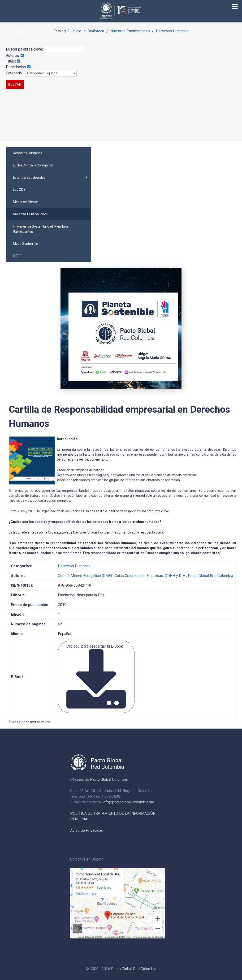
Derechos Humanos (74, 566)
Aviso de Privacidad (87, 830)
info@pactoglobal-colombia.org (128, 802)
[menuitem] (48, 153)
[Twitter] (4, 33)
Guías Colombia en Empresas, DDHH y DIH (150, 576)
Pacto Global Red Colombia (210, 576)
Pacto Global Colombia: (109, 779)
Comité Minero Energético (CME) (85, 576)
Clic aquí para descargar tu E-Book (96, 676)
